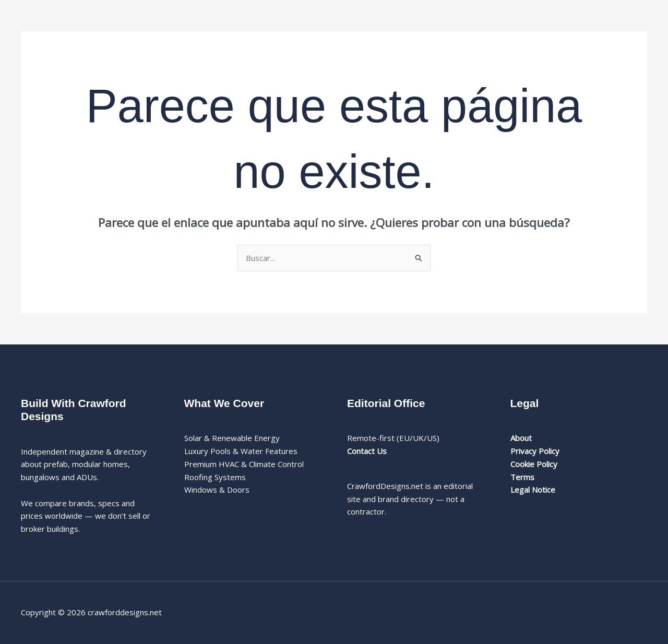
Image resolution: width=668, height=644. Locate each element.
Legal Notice (533, 490)
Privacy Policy (535, 451)
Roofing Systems (215, 477)
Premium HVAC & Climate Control (244, 464)
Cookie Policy (534, 464)
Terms (522, 477)
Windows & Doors (217, 490)
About (521, 438)
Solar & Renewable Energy (232, 438)
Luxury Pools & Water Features (241, 451)
